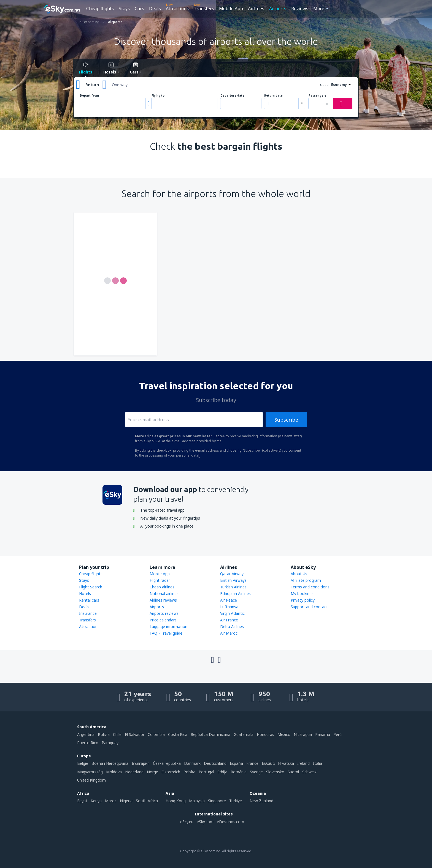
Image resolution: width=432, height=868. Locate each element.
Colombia (156, 734)
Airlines (256, 9)
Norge (152, 772)
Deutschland (215, 763)
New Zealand (261, 801)
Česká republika (167, 763)
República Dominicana (210, 734)
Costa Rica (178, 734)
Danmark (192, 763)
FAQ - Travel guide (166, 633)
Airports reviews (164, 613)
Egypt (82, 801)
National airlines (164, 593)
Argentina (86, 734)
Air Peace (229, 600)
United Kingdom (91, 780)
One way (120, 85)
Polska (189, 772)
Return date (273, 96)
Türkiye (236, 801)
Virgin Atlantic (232, 613)
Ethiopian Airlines (235, 593)
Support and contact (309, 607)
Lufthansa (229, 607)
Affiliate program (306, 580)
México (284, 734)
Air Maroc (229, 633)
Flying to (158, 96)
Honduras (265, 734)
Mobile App (231, 9)
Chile (117, 734)
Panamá (323, 734)
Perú (337, 734)
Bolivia (104, 734)
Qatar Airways (233, 574)
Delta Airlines (232, 627)
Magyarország (90, 772)
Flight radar (160, 580)
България (141, 763)
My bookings (302, 593)
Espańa (236, 763)
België (83, 763)
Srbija (222, 772)
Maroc (111, 801)
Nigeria (126, 801)
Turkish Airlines (233, 587)
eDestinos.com (230, 822)
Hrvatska (286, 763)
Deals (155, 9)
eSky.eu (187, 822)
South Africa (147, 801)
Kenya (96, 801)
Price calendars (163, 620)
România (239, 772)
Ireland (303, 763)
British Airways (233, 580)
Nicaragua (303, 734)
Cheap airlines (162, 587)
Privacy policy (303, 600)
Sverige (256, 772)
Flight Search (91, 587)
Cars (139, 9)
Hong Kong (176, 801)
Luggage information (168, 627)
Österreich (171, 772)
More (319, 9)
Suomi (293, 772)
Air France (229, 620)
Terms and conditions (310, 587)
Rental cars (89, 600)
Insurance (88, 613)
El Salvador (135, 734)
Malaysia (197, 801)
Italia (318, 763)
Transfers (204, 9)
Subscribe (286, 420)
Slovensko (275, 772)
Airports (278, 9)
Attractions (177, 9)
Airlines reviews (163, 600)
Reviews (300, 9)
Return (92, 85)
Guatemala (244, 734)
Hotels (85, 593)
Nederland (134, 772)
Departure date (232, 96)
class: (325, 85)
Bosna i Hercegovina (110, 763)
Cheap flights (100, 9)
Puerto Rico (88, 743)
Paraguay (110, 743)
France (252, 763)
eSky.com (205, 822)
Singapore (217, 801)
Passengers (318, 96)
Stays (124, 9)
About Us (299, 574)
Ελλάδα (268, 763)
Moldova (114, 772)
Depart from (89, 96)
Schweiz (309, 772)
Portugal (206, 772)
